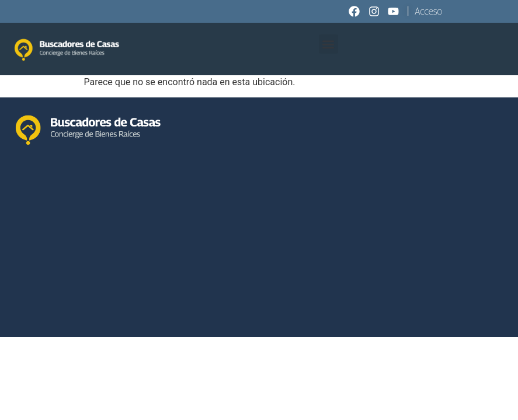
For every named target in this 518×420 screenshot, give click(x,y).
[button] (328, 44)
